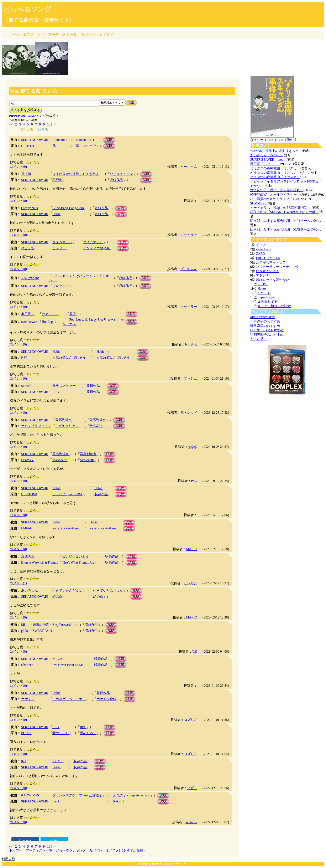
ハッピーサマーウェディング (278, 267)
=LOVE (263, 284)
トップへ (16, 850)
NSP (24, 358)
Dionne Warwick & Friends (40, 562)
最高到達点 (64, 420)
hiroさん (191, 344)
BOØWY (27, 460)
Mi (23, 625)
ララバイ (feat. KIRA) (68, 494)
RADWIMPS (30, 795)
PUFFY (26, 733)
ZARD (261, 254)
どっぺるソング (27, 9)
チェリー (59, 248)
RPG (56, 392)
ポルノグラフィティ (36, 426)
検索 (131, 102)
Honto (262, 289)
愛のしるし (61, 733)
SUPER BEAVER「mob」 (268, 160)
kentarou (191, 822)
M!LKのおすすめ (263, 317)
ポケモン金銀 (106, 699)
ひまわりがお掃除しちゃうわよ (76, 174)
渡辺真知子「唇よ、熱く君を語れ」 (277, 190)
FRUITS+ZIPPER (268, 258)
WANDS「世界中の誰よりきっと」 (276, 151)
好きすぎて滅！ (268, 271)
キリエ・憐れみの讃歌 (274, 306)
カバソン (88, 35)
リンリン (190, 583)
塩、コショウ (86, 146)
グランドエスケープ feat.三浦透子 (77, 795)
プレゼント (61, 286)
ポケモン (28, 699)
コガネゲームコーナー (69, 699)
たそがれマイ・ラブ (271, 262)
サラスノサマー (64, 386)
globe (25, 631)
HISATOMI (29, 494)
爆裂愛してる (268, 302)
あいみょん (30, 590)
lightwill (158, 864)
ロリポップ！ (179, 864)
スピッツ (28, 248)
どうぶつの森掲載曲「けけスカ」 (275, 168)
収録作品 (116, 180)
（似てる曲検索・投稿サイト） (39, 20)
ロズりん (191, 720)
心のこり (264, 293)
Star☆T (27, 386)
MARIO (192, 549)
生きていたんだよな (67, 590)
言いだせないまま (75, 556)
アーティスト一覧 (39, 850)
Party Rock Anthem (65, 528)
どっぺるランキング (71, 850)
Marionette (60, 460)
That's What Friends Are (78, 562)
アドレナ (263, 275)
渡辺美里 (28, 556)
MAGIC (58, 659)
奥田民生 (28, 314)
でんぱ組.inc (30, 278)
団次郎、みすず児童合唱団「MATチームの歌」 (285, 221)
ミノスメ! (107, 35)
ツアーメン (50, 314)
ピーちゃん (189, 167)
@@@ (193, 447)
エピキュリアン (67, 426)
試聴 (109, 140)
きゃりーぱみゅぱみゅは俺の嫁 (273, 140)
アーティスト (62, 35)
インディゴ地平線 (96, 248)
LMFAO (27, 528)
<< (11, 124)
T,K (195, 651)
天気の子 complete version (132, 795)
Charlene (27, 665)
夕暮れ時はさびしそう (69, 358)
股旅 (73, 314)
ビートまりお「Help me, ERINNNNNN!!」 (281, 208)
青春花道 (96, 426)
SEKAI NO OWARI (35, 140)
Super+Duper (267, 297)
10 (49, 124)
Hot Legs (48, 322)
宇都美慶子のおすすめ (267, 335)
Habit (56, 214)
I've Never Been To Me (68, 665)
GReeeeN (28, 146)
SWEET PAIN (42, 631)
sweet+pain (264, 249)
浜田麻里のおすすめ (265, 326)
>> (55, 124)
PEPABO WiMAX (27, 116)
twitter (54, 840)
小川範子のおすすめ (265, 321)
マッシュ (190, 378)
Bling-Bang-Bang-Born (68, 208)
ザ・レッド (189, 413)
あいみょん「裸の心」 (267, 155)
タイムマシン (62, 242)
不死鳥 (57, 180)
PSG (194, 481)
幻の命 (57, 597)
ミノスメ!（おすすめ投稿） (126, 850)
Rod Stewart (30, 322)
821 (24, 761)
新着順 (43, 129)
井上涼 (26, 174)
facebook (25, 840)
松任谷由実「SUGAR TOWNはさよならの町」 (284, 212)
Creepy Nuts (30, 208)
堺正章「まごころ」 (265, 164)
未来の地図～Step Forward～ (53, 625)
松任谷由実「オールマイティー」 (275, 194)
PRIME (57, 761)
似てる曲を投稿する (25, 110)
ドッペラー (189, 235)
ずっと (261, 245)
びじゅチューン (121, 174)
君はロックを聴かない (273, 280)
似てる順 (26, 129)
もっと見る (258, 339)
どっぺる (28, 35)
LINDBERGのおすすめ (267, 330)
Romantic (59, 140)
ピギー (192, 788)
